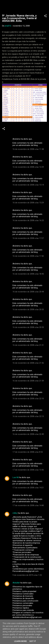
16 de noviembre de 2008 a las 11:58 (28, 149)
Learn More (20, 641)
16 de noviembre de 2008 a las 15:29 (28, 203)
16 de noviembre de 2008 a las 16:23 (28, 220)
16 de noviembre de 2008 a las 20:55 (28, 327)
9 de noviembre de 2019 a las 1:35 (27, 575)
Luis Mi (16, 477)
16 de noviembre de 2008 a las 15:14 (28, 185)
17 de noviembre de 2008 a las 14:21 (28, 488)
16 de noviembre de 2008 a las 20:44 (28, 292)
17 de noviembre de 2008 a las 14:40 (28, 505)
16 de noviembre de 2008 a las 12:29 (28, 167)
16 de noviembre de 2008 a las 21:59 (28, 381)
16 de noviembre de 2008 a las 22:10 (28, 399)
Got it (33, 641)
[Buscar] (45, 5)
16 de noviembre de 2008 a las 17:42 (28, 256)
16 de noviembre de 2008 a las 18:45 (28, 274)
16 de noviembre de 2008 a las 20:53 (28, 309)
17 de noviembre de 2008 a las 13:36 (28, 470)
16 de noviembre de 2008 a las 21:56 (28, 363)
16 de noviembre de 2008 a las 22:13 (28, 416)
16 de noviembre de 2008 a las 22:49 (28, 434)
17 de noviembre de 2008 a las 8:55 (28, 452)
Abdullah (16, 583)
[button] (45, 16)
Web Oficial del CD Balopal (24, 6)
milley (15, 513)
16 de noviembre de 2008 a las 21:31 (28, 345)
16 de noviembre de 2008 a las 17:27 (28, 238)
